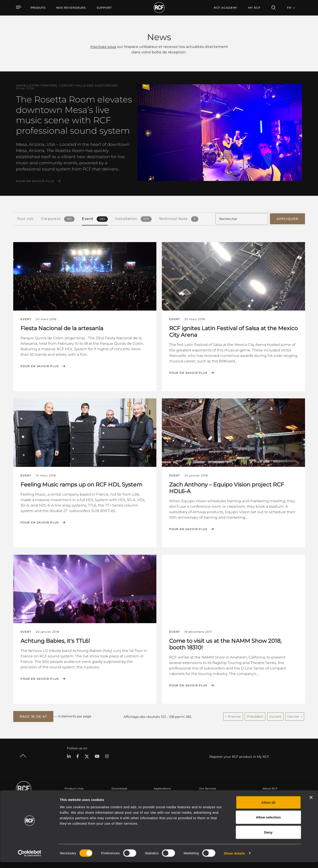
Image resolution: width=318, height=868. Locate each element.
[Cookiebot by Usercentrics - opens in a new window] (30, 859)
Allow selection (268, 823)
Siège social (270, 796)
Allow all (268, 808)
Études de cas (163, 796)
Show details (234, 859)
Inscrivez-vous (103, 47)
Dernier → (295, 715)
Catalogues (119, 796)
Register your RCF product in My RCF (239, 755)
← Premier (233, 715)
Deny (268, 838)
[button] (33, 715)
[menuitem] (71, 8)
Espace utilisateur (211, 796)
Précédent (255, 715)
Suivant (275, 715)
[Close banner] (311, 803)
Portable (70, 796)
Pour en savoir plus (35, 181)
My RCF (254, 8)
